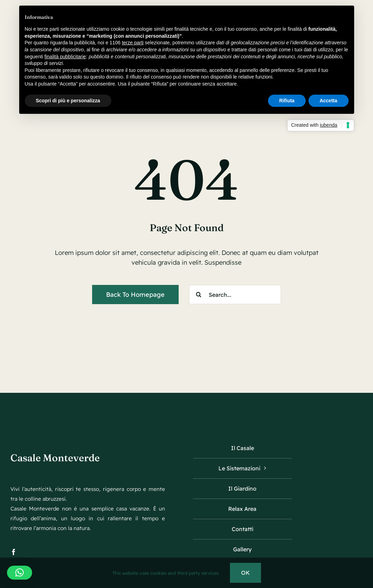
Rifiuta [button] (287, 101)
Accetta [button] (329, 101)
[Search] (199, 295)
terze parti (133, 43)
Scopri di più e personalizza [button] (68, 101)
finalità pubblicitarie (65, 57)
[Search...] (235, 295)
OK (245, 573)
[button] (20, 573)
